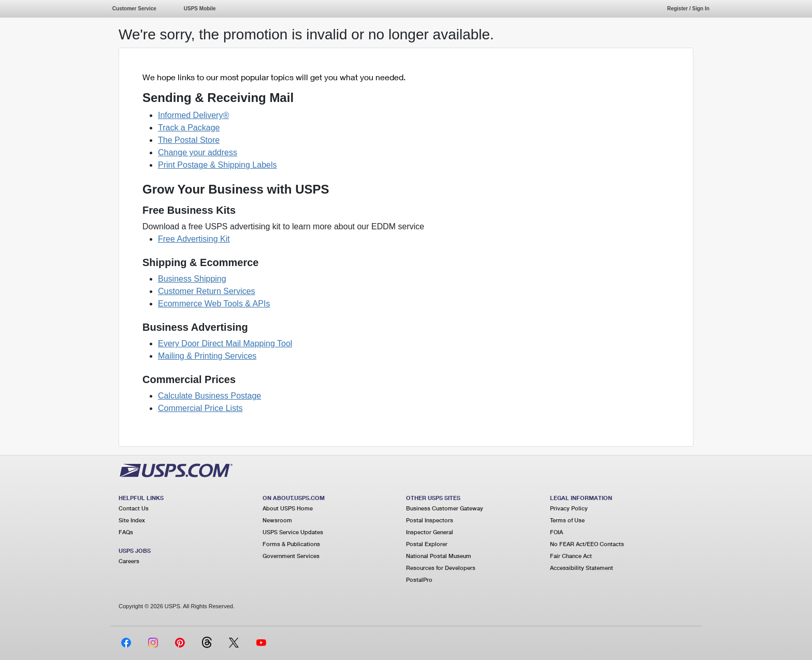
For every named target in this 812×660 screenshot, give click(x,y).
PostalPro (419, 580)
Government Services (291, 556)
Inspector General (430, 532)
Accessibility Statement (582, 568)
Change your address (198, 152)
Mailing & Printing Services (207, 356)
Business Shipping (192, 279)
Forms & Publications (291, 544)
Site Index (132, 520)
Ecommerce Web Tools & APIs (214, 304)
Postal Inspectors (430, 520)
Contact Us (134, 508)
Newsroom (277, 520)
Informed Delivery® (193, 115)
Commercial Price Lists (200, 408)
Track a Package (189, 128)
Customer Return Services (207, 291)
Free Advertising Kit (194, 239)
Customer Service (134, 9)
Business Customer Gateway (445, 508)
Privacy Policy (569, 508)
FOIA (556, 532)
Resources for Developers (441, 568)
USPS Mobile (200, 9)
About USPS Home (288, 508)
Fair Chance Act (571, 556)
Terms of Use (567, 520)
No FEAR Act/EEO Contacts (587, 544)
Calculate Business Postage (209, 396)
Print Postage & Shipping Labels (217, 165)
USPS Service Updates (293, 532)
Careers (129, 561)
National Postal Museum (439, 556)
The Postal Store (189, 140)
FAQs (126, 532)
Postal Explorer (427, 544)
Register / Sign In (688, 9)
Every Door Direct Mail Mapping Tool (225, 343)
